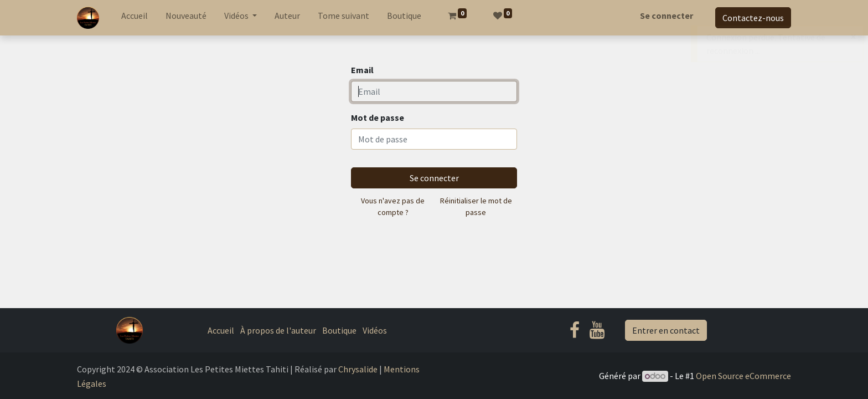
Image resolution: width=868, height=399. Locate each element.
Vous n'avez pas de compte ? (393, 206)
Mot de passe (378, 117)
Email (362, 70)
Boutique (339, 330)
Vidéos (375, 330)
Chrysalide (358, 369)
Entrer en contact (666, 330)
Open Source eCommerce (743, 376)
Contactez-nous (753, 18)
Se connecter (666, 16)
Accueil (221, 330)
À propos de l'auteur (278, 330)
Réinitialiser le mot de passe (476, 206)
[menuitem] (135, 18)
